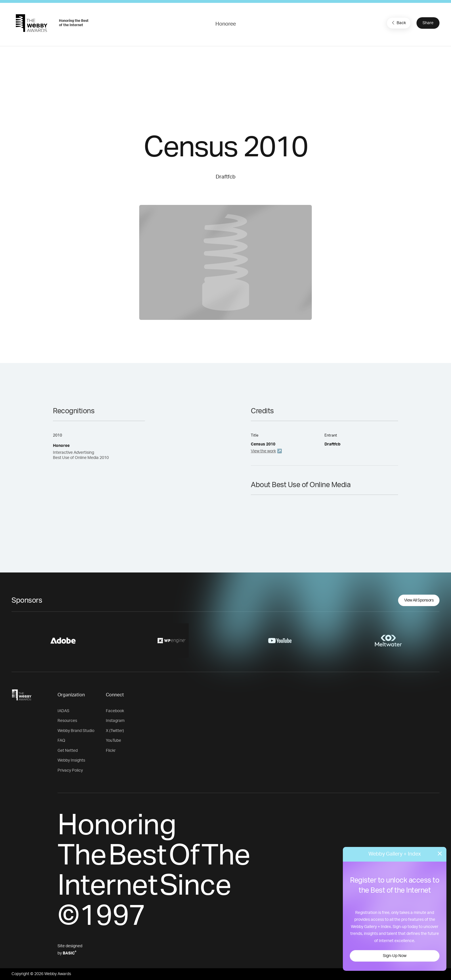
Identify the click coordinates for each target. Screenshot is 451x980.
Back (398, 23)
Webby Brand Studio (76, 731)
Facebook (115, 711)
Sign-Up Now (395, 956)
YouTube (113, 741)
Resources (67, 721)
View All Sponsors (419, 600)
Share (428, 23)
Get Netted (68, 751)
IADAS (63, 711)
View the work (263, 451)
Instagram (115, 721)
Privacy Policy (70, 770)
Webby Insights (71, 760)
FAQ (61, 741)
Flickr (111, 751)
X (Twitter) (115, 731)
